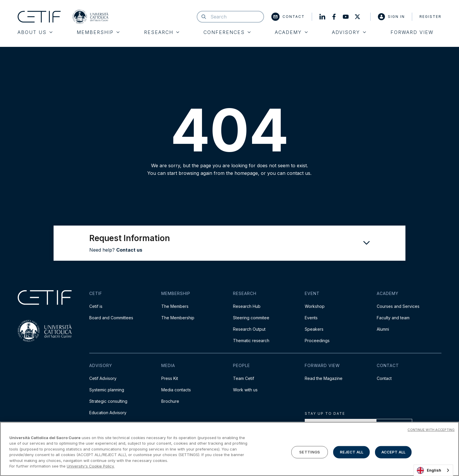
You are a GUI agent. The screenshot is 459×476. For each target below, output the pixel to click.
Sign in (391, 17)
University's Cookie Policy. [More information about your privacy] (91, 466)
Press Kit (170, 378)
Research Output (249, 329)
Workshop (315, 306)
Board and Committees (111, 318)
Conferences (227, 32)
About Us (35, 32)
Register (430, 17)
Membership (98, 32)
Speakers (314, 329)
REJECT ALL (352, 452)
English (429, 470)
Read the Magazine (324, 378)
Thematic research (251, 341)
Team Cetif (244, 378)
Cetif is (96, 306)
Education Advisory (108, 413)
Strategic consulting (108, 401)
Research (162, 32)
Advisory (349, 32)
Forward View (412, 32)
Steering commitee (251, 318)
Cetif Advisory (103, 378)
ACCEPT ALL (393, 452)
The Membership (178, 318)
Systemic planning (107, 390)
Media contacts (176, 390)
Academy (291, 32)
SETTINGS (310, 452)
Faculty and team (393, 318)
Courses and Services (398, 306)
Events (311, 318)
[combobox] (433, 470)
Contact (288, 17)
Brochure (170, 401)
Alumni (383, 329)
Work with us (245, 390)
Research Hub (247, 306)
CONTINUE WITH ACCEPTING (431, 430)
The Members (175, 306)
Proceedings (317, 341)
